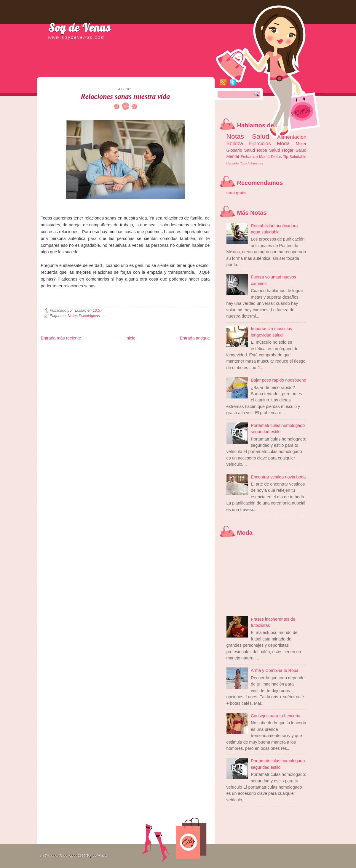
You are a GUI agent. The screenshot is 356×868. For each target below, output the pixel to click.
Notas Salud (248, 136)
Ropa (262, 150)
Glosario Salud (241, 150)
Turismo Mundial (103, 359)
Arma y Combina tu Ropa (275, 670)
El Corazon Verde (162, 359)
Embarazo (249, 157)
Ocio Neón (86, 354)
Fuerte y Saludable (106, 354)
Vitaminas (256, 163)
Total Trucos (127, 354)
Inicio (130, 338)
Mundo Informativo (79, 359)
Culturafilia (182, 359)
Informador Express (116, 349)
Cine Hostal (143, 354)
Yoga (244, 163)
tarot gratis (237, 193)
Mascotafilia (58, 359)
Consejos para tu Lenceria (276, 716)
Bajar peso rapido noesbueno (278, 380)
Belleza (235, 143)
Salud (275, 150)
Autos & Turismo (185, 354)
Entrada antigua (195, 338)
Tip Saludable (295, 157)
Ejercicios (260, 143)
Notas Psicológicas (84, 316)
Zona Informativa (52, 349)
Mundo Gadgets (163, 354)
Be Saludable (73, 349)
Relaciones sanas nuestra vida (125, 96)
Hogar (288, 150)
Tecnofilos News (67, 354)
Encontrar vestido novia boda (278, 477)
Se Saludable (123, 359)
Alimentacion (292, 137)
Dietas (276, 157)
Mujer (301, 144)
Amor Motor (197, 359)
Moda (283, 143)
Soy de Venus (79, 28)
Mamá (264, 157)
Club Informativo (141, 349)
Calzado (233, 163)
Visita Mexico (142, 359)
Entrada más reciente (61, 338)
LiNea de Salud (92, 349)
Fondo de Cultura (164, 349)
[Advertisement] (110, 71)
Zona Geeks (184, 349)
